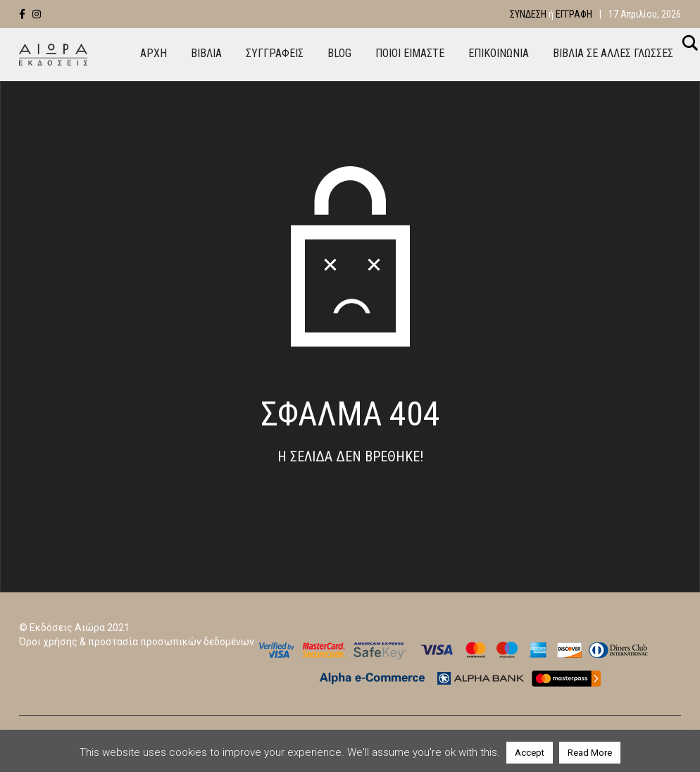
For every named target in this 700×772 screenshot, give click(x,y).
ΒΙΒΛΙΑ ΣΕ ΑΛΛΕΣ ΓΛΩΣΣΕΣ (613, 53)
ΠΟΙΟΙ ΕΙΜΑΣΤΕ (410, 53)
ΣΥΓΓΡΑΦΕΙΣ (275, 53)
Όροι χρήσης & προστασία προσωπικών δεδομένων (137, 642)
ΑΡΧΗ (154, 53)
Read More (590, 753)
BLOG (339, 53)
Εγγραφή (574, 14)
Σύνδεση (528, 14)
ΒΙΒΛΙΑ (206, 53)
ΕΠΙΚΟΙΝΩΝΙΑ (499, 53)
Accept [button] (530, 753)
